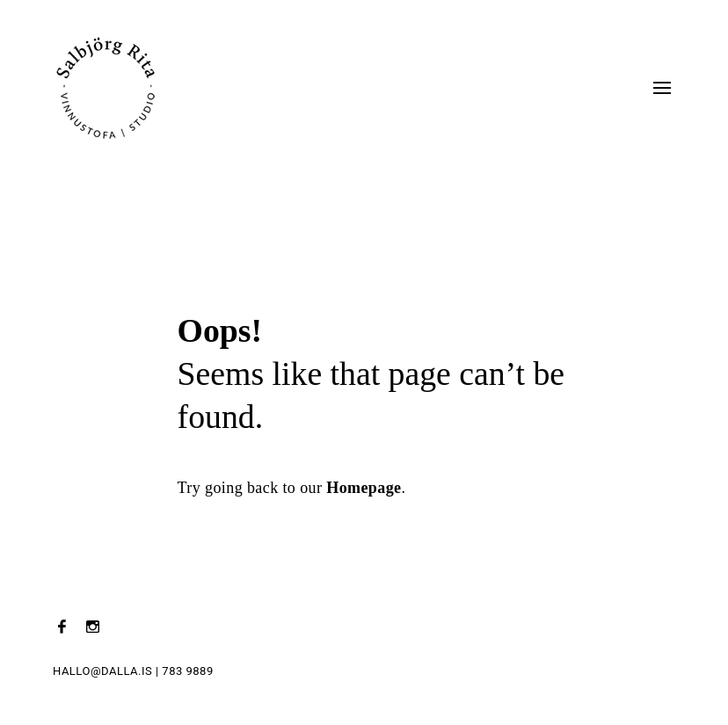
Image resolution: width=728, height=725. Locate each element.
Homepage (364, 488)
